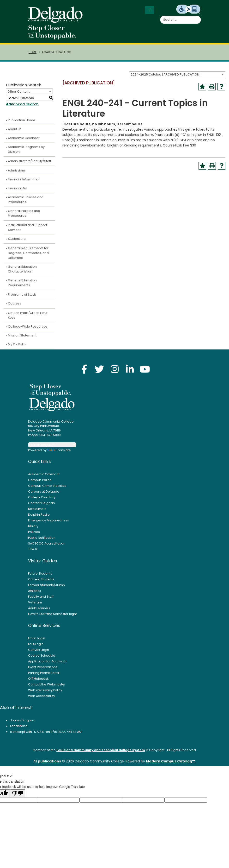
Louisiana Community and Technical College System (101, 753)
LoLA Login (36, 647)
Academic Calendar (24, 141)
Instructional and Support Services (27, 231)
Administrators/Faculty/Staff (30, 164)
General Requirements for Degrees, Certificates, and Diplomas (28, 256)
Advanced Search (22, 108)
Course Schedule (42, 659)
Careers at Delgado (44, 495)
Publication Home (22, 124)
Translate (59, 453)
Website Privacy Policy (45, 694)
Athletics (35, 594)
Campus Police (40, 483)
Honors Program (22, 724)
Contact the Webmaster (47, 688)
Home (33, 56)
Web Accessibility (42, 699)
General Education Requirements (22, 286)
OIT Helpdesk (38, 682)
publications (49, 765)
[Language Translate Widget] (52, 448)
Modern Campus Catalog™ (170, 765)
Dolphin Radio (39, 518)
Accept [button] (137, 863)
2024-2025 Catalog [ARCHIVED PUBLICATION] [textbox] (166, 78)
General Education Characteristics (22, 272)
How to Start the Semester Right (52, 617)
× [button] (151, 861)
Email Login (37, 642)
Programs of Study (22, 298)
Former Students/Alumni (47, 588)
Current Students (41, 583)
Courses (15, 307)
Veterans (35, 606)
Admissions (17, 174)
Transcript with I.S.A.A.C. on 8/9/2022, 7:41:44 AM (46, 735)
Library (33, 529)
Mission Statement (22, 339)
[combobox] (177, 78)
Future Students (40, 577)
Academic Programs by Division (26, 153)
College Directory (42, 501)
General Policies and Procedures (24, 217)
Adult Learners (39, 611)
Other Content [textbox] (18, 95)
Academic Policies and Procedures (26, 203)
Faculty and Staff (41, 600)
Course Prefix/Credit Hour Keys (28, 319)
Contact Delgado (42, 506)
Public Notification (42, 541)
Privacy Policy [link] (104, 863)
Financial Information (24, 183)
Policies (34, 535)
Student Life (17, 242)
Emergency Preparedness (48, 524)
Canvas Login (39, 653)
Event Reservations (43, 670)
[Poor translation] (18, 797)
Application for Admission (48, 665)
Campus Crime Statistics (47, 489)
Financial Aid (18, 192)
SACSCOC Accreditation (47, 547)
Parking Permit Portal (44, 676)
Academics (18, 729)
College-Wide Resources (28, 330)
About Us (15, 132)
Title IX (33, 553)
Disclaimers (37, 512)
